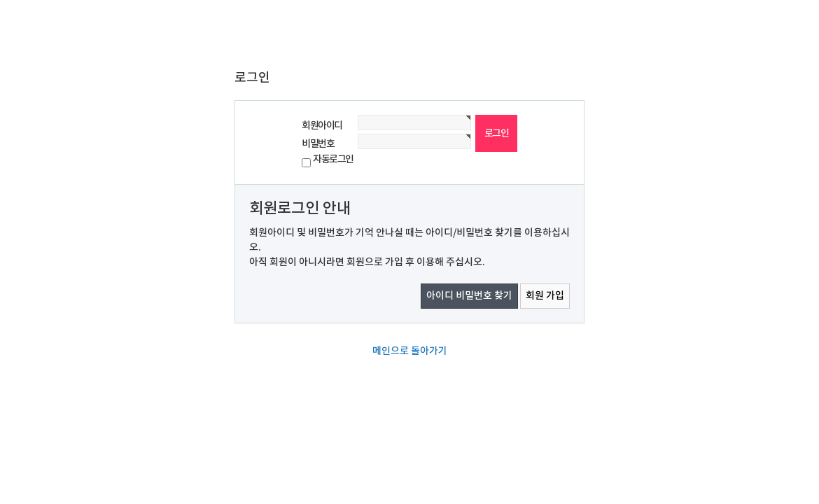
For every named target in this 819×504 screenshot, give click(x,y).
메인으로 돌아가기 (410, 351)
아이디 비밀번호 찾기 (469, 296)
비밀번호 (318, 144)
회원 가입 (545, 296)
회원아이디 (322, 126)
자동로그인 (333, 159)
